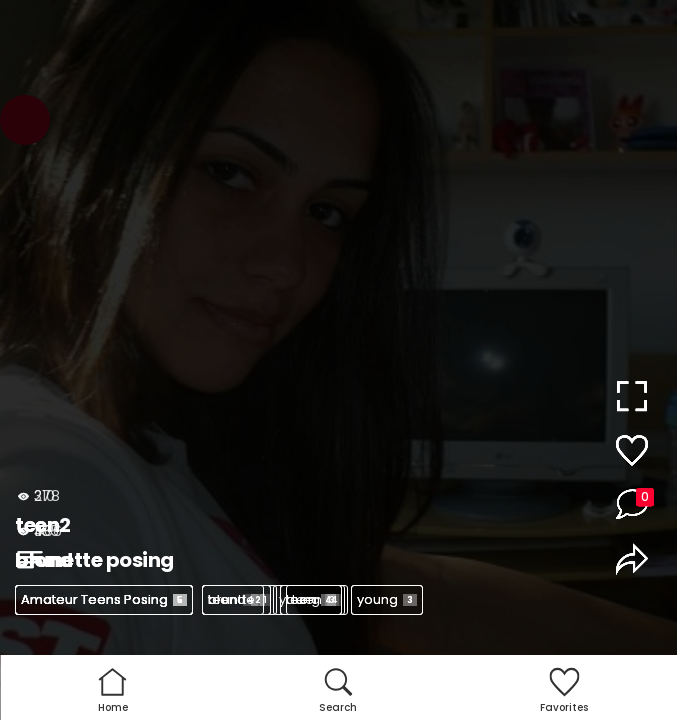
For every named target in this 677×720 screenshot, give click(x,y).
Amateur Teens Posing (104, 599)
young (387, 599)
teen (233, 599)
